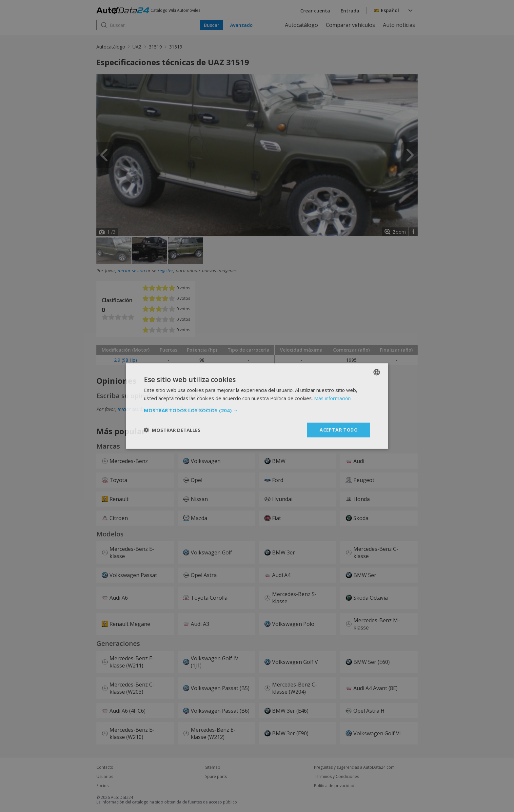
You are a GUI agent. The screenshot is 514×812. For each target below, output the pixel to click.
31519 (155, 47)
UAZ (137, 47)
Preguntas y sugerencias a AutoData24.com (354, 767)
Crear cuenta (315, 11)
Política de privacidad (334, 786)
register (166, 271)
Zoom (399, 232)
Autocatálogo (301, 25)
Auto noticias (399, 25)
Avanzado (241, 25)
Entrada (350, 11)
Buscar (212, 25)
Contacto (105, 767)
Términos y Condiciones (336, 777)
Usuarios (105, 777)
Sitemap (213, 767)
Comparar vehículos (350, 25)
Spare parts (216, 777)
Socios (102, 786)
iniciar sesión (131, 271)
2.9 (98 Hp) (126, 360)
